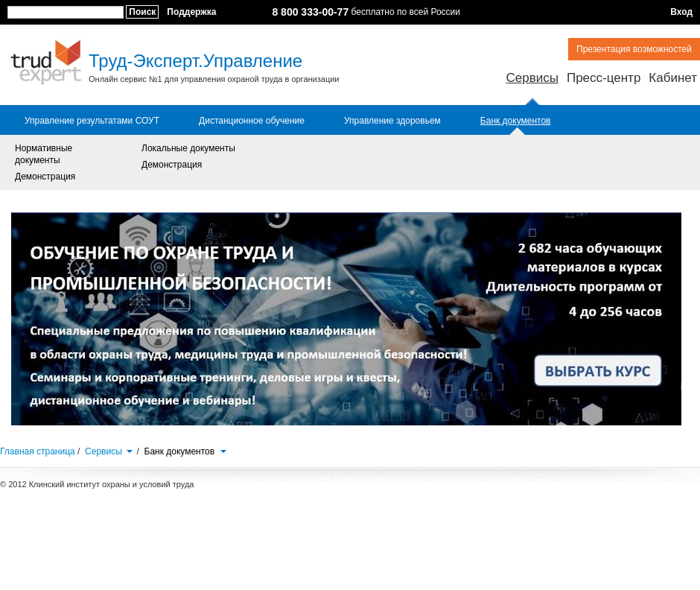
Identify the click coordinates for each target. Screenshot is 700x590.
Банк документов (516, 121)
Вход (681, 12)
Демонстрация (45, 177)
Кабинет (673, 78)
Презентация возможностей (634, 49)
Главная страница (38, 451)
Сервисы (532, 78)
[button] (129, 450)
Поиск (142, 12)
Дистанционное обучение (252, 121)
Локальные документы (188, 148)
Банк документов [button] (186, 451)
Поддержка (191, 12)
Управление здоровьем (392, 121)
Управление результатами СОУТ (92, 121)
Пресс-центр (604, 78)
